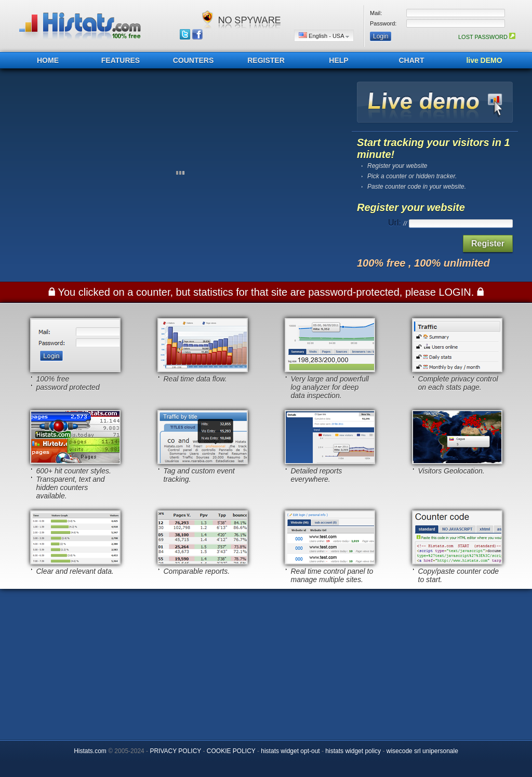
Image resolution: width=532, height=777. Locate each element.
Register (488, 243)
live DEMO (484, 60)
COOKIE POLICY (231, 751)
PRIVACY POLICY (175, 751)
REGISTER (266, 60)
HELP (338, 60)
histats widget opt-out (290, 751)
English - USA (324, 36)
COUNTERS (194, 60)
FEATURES (121, 60)
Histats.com (90, 751)
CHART (412, 60)
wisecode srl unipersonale (422, 751)
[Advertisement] (266, 662)
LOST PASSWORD (487, 37)
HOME (48, 60)
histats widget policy (353, 751)
